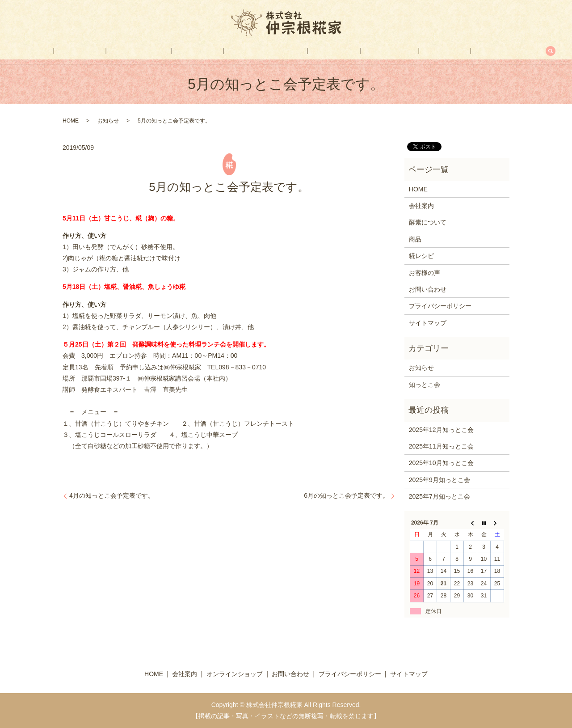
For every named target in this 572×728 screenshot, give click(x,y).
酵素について (164, 51)
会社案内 (118, 51)
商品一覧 (210, 51)
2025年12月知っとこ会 (441, 430)
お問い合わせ (454, 51)
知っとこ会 (425, 385)
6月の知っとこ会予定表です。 (346, 495)
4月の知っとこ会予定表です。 (112, 495)
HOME (81, 51)
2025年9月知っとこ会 (440, 480)
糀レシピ (322, 51)
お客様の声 (365, 51)
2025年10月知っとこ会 (441, 463)
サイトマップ (428, 323)
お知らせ (108, 121)
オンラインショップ (266, 51)
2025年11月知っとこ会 (441, 446)
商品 (415, 239)
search (494, 51)
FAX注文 (408, 51)
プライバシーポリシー (440, 306)
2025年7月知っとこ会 (440, 496)
